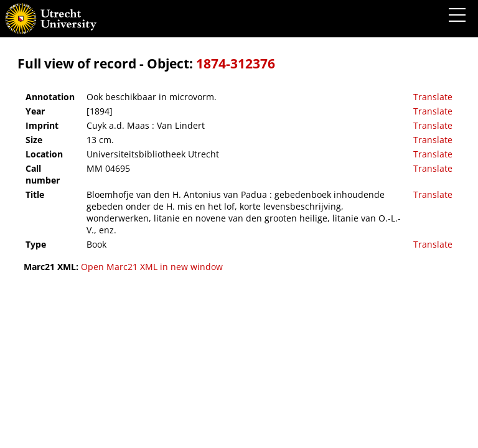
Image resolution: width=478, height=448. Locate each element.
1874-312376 (236, 63)
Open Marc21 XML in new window (152, 267)
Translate (433, 97)
